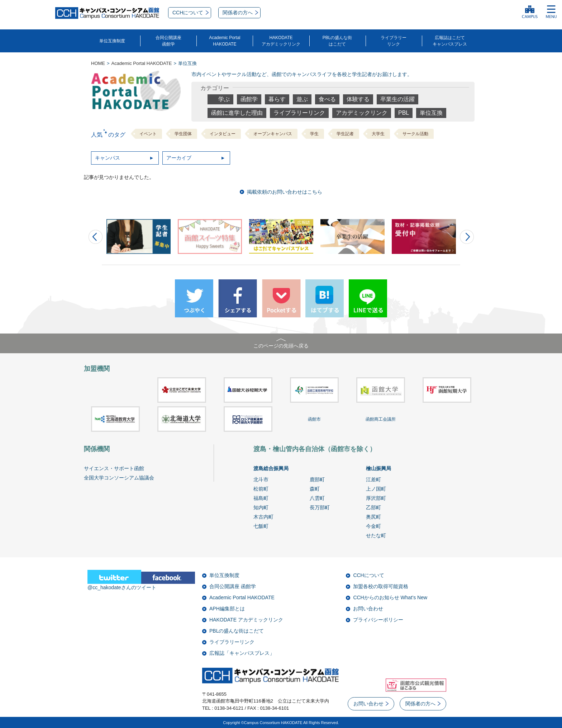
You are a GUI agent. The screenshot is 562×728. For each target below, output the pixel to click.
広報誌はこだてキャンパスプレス (450, 41)
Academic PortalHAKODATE (225, 41)
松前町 (261, 489)
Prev (96, 237)
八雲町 (317, 498)
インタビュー (223, 134)
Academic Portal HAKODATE (242, 597)
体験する (358, 99)
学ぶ (224, 99)
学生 (314, 134)
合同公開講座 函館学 (233, 586)
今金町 (373, 526)
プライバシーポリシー (378, 620)
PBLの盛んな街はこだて (337, 41)
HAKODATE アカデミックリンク (246, 620)
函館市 (314, 419)
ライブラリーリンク (394, 41)
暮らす (277, 99)
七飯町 (261, 526)
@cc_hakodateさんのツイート (122, 587)
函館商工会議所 (381, 419)
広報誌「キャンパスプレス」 (242, 653)
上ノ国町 (376, 489)
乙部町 (373, 507)
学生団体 (183, 134)
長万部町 (320, 507)
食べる (327, 99)
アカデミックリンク (362, 113)
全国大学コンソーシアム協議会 (119, 478)
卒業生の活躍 (397, 99)
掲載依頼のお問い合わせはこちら (285, 192)
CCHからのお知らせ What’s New (390, 597)
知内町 (261, 507)
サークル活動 (415, 134)
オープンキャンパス (273, 134)
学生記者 (345, 134)
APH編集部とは (227, 609)
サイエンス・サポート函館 (114, 468)
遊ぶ (302, 99)
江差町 (373, 479)
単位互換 (431, 113)
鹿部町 (317, 479)
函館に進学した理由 (237, 113)
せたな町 (376, 535)
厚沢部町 (376, 498)
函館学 (249, 99)
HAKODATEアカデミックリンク (281, 41)
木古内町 (263, 517)
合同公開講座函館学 (168, 41)
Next (467, 237)
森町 (315, 489)
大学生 (378, 134)
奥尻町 (373, 517)
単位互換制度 (112, 41)
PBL (404, 113)
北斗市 (261, 479)
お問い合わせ (368, 609)
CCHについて (368, 575)
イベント (148, 134)
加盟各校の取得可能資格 (381, 586)
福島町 (261, 498)
